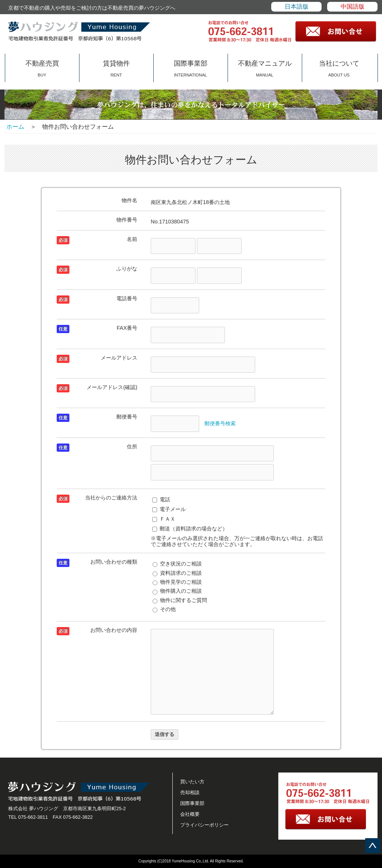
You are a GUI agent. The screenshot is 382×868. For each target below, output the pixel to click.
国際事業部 (191, 68)
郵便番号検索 (220, 423)
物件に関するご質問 (180, 600)
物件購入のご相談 (177, 591)
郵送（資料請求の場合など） (190, 529)
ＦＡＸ (164, 519)
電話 (161, 499)
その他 (164, 609)
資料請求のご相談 (177, 573)
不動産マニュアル (265, 68)
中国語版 (353, 7)
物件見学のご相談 (177, 582)
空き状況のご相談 (177, 564)
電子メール (169, 509)
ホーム (15, 127)
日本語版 (297, 7)
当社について (339, 68)
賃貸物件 (116, 68)
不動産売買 (42, 68)
